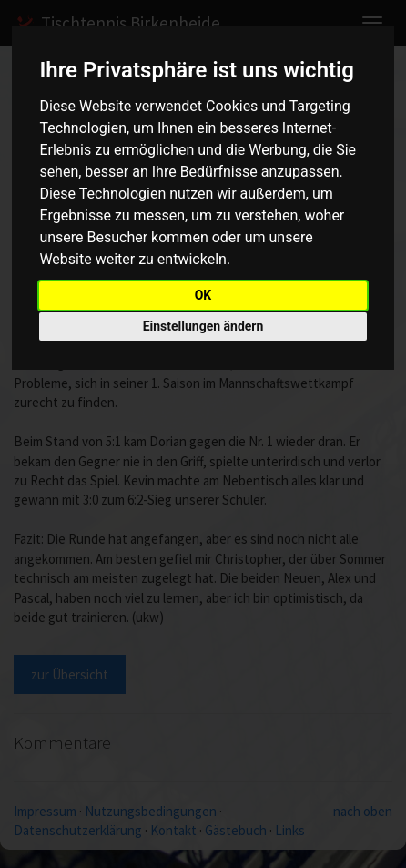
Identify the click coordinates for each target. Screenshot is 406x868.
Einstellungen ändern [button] (203, 326)
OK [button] (203, 295)
